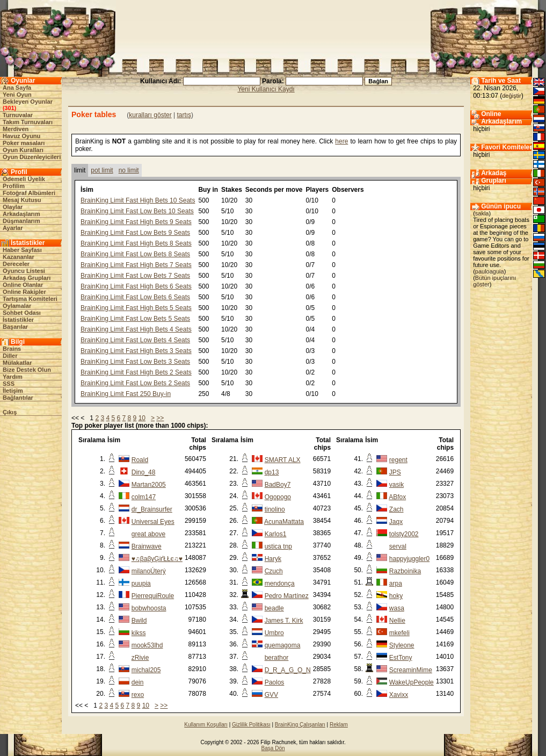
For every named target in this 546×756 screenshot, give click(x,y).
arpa (396, 584)
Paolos (275, 682)
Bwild (139, 621)
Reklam (339, 725)
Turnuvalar (18, 115)
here (341, 141)
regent (398, 460)
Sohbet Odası (22, 313)
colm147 (144, 497)
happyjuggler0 (409, 559)
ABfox (397, 497)
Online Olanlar (23, 285)
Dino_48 (144, 472)
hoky (396, 596)
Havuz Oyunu (21, 136)
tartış (184, 115)
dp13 (272, 472)
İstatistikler (18, 320)
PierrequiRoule (153, 596)
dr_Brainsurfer (152, 509)
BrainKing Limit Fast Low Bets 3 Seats (135, 362)
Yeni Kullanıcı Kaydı (266, 89)
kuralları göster (150, 115)
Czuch (274, 571)
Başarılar (15, 327)
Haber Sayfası (22, 250)
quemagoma (283, 645)
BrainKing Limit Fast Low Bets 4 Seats (135, 340)
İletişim (13, 391)
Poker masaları (24, 143)
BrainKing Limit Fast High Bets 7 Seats (136, 265)
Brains (12, 349)
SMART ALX (283, 460)
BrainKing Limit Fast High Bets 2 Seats (136, 372)
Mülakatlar (17, 363)
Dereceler (16, 264)
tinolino (275, 509)
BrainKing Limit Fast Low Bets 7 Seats (135, 276)
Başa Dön (273, 748)
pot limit (102, 170)
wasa (397, 608)
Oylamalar (17, 306)
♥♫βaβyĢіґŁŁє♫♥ (157, 559)
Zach (396, 509)
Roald (140, 460)
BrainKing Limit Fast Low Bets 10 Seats (137, 211)
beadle (274, 608)
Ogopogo (278, 497)
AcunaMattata (284, 522)
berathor (277, 658)
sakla (482, 213)
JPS (395, 472)
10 (142, 418)
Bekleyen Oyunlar (28, 102)
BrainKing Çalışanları (300, 725)
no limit (129, 170)
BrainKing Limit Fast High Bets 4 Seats (136, 329)
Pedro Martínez (287, 596)
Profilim (14, 186)
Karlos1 (276, 534)
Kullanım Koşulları (206, 725)
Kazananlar (19, 257)
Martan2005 (149, 485)
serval (398, 546)
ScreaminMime (411, 670)
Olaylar (13, 207)
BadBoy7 (278, 485)
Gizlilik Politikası (251, 725)
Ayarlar (13, 228)
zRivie (140, 658)
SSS (9, 384)
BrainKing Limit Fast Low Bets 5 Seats (135, 319)
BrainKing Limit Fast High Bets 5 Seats (136, 308)
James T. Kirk (284, 621)
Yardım (13, 377)
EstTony (401, 658)
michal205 (146, 670)
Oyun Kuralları (23, 150)
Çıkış (10, 412)
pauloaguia (490, 271)
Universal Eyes (153, 522)
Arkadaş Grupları (27, 278)
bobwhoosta (149, 608)
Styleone (402, 645)
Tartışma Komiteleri (30, 299)
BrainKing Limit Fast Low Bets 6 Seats (135, 297)
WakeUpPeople (412, 682)
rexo (138, 695)
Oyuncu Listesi (24, 271)
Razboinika (405, 571)
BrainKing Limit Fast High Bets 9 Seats (136, 222)
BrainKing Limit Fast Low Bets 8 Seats (135, 254)
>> (160, 418)
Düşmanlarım (21, 221)
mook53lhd (147, 645)
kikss (139, 633)
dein (138, 682)
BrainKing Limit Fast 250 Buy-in (126, 394)
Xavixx (399, 695)
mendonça (280, 584)
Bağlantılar (18, 398)
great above (148, 534)
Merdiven (16, 129)
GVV (271, 695)
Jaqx (396, 522)
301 (9, 108)
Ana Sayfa (17, 88)
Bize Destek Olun (27, 370)
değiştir (511, 96)
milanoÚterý (149, 571)
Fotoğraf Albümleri (29, 193)
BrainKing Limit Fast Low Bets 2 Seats (135, 383)
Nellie (397, 621)
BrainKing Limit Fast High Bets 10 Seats (138, 200)
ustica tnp (278, 546)
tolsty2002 (404, 534)
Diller (10, 356)
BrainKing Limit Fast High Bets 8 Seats (136, 243)
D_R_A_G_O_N (288, 670)
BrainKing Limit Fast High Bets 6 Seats (136, 286)
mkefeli (399, 633)
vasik (396, 485)
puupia (141, 584)
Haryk (273, 559)
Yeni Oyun (17, 95)
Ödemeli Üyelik (24, 179)
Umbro (274, 633)
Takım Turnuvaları (28, 122)
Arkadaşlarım (21, 214)
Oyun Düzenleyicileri (32, 157)
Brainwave (147, 546)
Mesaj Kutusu (22, 200)
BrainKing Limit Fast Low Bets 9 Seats (135, 233)
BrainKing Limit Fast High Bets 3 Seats (136, 351)
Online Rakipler (24, 292)
